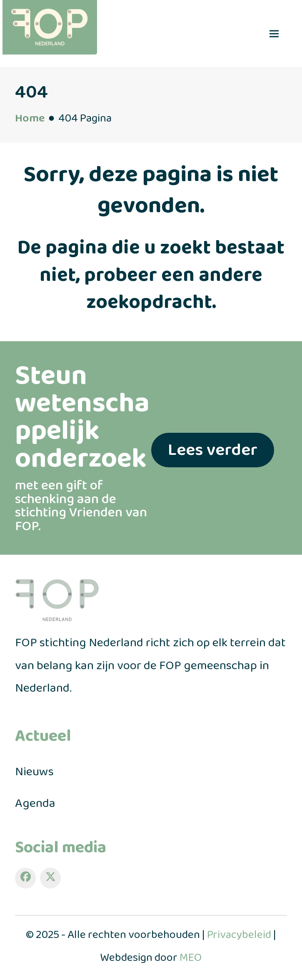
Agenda (35, 804)
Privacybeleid (239, 935)
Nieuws (34, 772)
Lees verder (213, 450)
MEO (191, 958)
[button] (274, 33)
